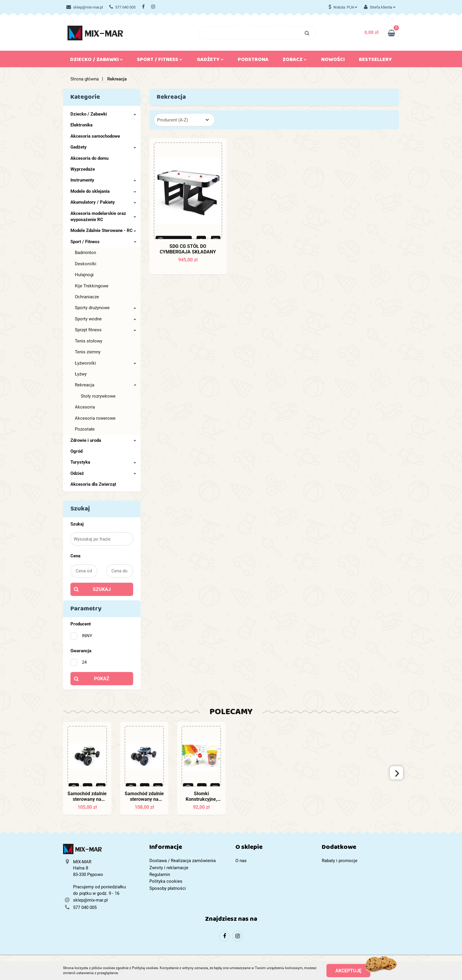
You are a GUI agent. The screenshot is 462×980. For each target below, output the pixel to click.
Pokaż (102, 679)
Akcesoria (85, 407)
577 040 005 (122, 7)
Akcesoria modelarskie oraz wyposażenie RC (103, 216)
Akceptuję (348, 970)
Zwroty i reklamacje (169, 868)
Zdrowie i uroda (103, 440)
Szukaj (102, 589)
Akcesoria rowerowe (95, 418)
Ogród (76, 451)
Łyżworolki (105, 363)
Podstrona (253, 61)
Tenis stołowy (89, 341)
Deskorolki (86, 264)
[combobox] (184, 120)
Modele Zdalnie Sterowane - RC (103, 230)
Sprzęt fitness (105, 330)
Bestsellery (375, 61)
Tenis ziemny (88, 352)
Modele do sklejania (103, 191)
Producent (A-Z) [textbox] (173, 120)
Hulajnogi (84, 275)
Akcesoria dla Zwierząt (93, 484)
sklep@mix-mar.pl (85, 7)
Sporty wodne (105, 319)
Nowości (333, 61)
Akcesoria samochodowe (95, 136)
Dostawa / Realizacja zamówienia (183, 861)
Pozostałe (85, 429)
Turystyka (103, 462)
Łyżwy (81, 374)
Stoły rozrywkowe (98, 396)
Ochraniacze (87, 297)
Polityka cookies (166, 881)
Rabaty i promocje (340, 861)
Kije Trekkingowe (92, 286)
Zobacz (295, 61)
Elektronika (81, 125)
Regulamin (160, 874)
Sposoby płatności (168, 888)
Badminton (85, 253)
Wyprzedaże (83, 169)
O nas (241, 861)
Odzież (103, 473)
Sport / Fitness (160, 61)
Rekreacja (105, 385)
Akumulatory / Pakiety (103, 202)
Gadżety (210, 61)
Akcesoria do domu (89, 158)
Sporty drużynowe (105, 308)
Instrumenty (103, 180)
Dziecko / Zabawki (96, 61)
